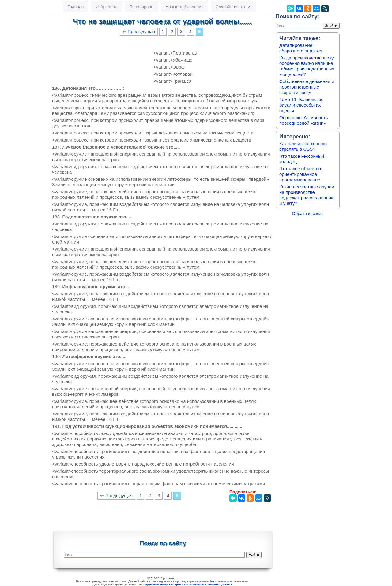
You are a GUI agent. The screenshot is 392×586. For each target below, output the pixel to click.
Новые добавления (185, 7)
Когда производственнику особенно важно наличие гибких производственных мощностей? (307, 66)
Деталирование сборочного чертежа (301, 48)
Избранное (106, 7)
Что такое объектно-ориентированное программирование (301, 174)
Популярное (141, 7)
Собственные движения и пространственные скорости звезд (307, 87)
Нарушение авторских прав (162, 584)
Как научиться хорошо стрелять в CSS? (303, 146)
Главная (75, 7)
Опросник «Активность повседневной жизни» (303, 120)
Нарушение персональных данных (208, 584)
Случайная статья (234, 7)
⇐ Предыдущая (139, 32)
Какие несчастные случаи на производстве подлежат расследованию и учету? (307, 195)
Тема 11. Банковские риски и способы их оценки (302, 105)
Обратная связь (308, 214)
